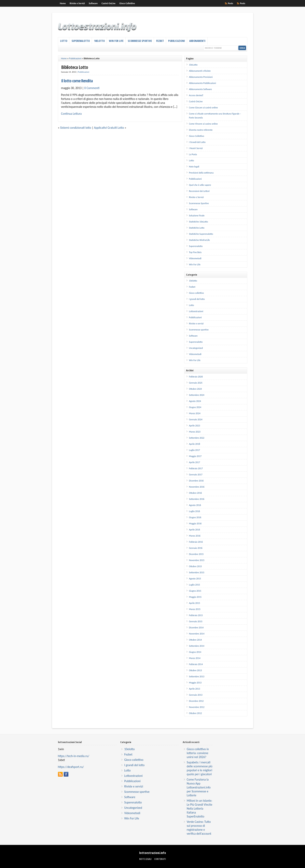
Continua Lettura (71, 114)
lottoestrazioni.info (153, 853)
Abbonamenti (197, 41)
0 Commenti (92, 88)
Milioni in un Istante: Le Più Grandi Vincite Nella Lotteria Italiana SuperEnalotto (200, 808)
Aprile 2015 (195, 603)
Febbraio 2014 (196, 664)
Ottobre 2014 (195, 640)
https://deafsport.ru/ (71, 767)
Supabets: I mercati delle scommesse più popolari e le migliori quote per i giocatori (200, 768)
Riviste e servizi (196, 324)
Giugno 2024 (195, 407)
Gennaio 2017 (196, 475)
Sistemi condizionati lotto (76, 128)
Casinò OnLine (109, 3)
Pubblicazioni (177, 41)
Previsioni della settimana (201, 173)
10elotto (193, 281)
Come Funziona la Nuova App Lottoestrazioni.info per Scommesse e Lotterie (199, 787)
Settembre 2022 (197, 438)
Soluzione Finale (197, 216)
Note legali (194, 167)
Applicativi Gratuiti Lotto (109, 128)
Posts (243, 3)
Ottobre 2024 (195, 389)
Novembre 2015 (197, 560)
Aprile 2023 (195, 426)
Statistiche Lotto (197, 228)
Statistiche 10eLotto (199, 222)
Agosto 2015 (195, 579)
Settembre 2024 (197, 395)
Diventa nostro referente (201, 130)
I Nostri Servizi (196, 148)
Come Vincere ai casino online (203, 124)
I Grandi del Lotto (197, 142)
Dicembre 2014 (196, 628)
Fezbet (160, 41)
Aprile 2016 (195, 530)
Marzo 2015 (195, 609)
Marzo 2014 (195, 658)
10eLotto (99, 41)
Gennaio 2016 (196, 548)
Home (63, 3)
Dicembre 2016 (196, 481)
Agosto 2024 (195, 401)
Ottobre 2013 (195, 670)
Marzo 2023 (195, 432)
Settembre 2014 (197, 646)
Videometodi (195, 258)
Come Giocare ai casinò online (203, 108)
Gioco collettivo (196, 293)
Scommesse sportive (199, 330)
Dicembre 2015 (196, 554)
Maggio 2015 (195, 597)
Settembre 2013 (197, 677)
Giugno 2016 (195, 517)
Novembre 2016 (197, 487)
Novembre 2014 (197, 634)
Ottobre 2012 (195, 713)
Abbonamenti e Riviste (200, 71)
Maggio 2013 (195, 683)
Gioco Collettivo (127, 3)
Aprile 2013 (195, 689)
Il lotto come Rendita (77, 81)
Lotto (64, 41)
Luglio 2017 (195, 450)
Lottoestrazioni (196, 311)
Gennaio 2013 (196, 695)
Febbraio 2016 (196, 542)
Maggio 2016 (195, 524)
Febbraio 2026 (196, 377)
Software (93, 3)
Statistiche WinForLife (200, 240)
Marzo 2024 (195, 413)
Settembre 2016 (197, 499)
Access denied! (196, 95)
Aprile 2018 (195, 444)
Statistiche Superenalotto (201, 234)
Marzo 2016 (195, 536)
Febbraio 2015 (196, 615)
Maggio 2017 (195, 456)
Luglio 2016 (195, 511)
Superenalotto (81, 41)
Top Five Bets (195, 252)
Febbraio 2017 (196, 468)
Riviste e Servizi (77, 3)
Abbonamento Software (201, 89)
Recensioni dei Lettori (199, 191)
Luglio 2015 (195, 585)
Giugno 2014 (195, 652)
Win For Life (116, 41)
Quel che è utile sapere (200, 185)
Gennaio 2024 (196, 419)
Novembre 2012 (197, 707)
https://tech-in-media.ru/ (74, 756)
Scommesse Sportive (140, 41)
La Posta (193, 154)
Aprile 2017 (195, 462)
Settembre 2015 (197, 572)
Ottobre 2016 (195, 493)
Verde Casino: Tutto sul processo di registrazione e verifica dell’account (199, 828)
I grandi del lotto (197, 299)
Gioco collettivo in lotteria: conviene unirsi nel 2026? (198, 753)
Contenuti (160, 859)
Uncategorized (196, 348)
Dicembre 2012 (196, 701)
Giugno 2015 (195, 591)
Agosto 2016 (195, 505)
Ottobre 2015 (195, 566)
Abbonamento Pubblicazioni (203, 83)
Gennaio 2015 (196, 621)
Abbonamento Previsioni (201, 77)
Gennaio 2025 (196, 383)
